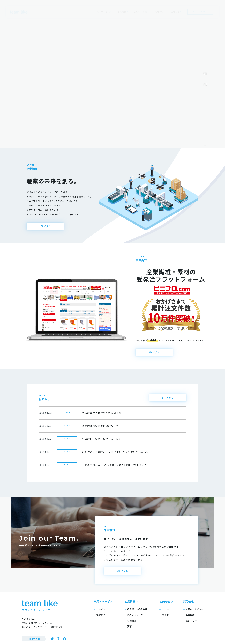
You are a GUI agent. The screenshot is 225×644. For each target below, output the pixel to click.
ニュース (166, 614)
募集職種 (190, 619)
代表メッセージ (135, 619)
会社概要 (132, 625)
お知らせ (165, 606)
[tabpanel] (112, 74)
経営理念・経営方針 (137, 614)
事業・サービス (103, 606)
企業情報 (130, 606)
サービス (101, 614)
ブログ (165, 619)
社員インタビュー (194, 614)
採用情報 (188, 606)
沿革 (129, 631)
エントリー (191, 625)
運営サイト (102, 619)
